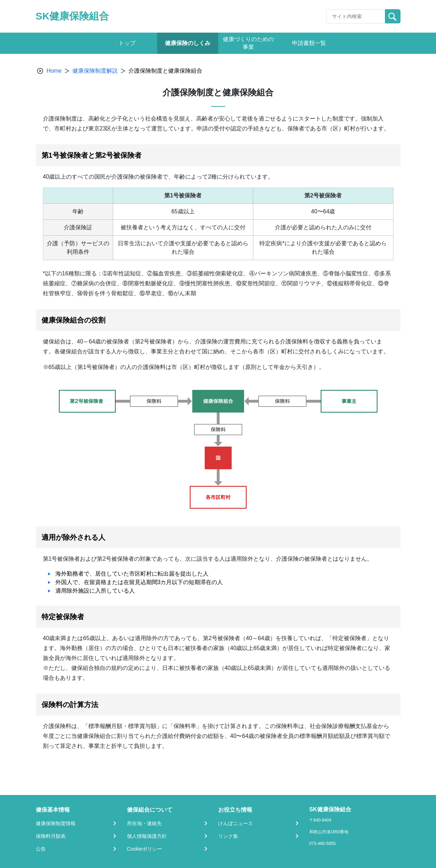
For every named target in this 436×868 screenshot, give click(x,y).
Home (54, 71)
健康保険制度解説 (95, 71)
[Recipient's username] (356, 16)
